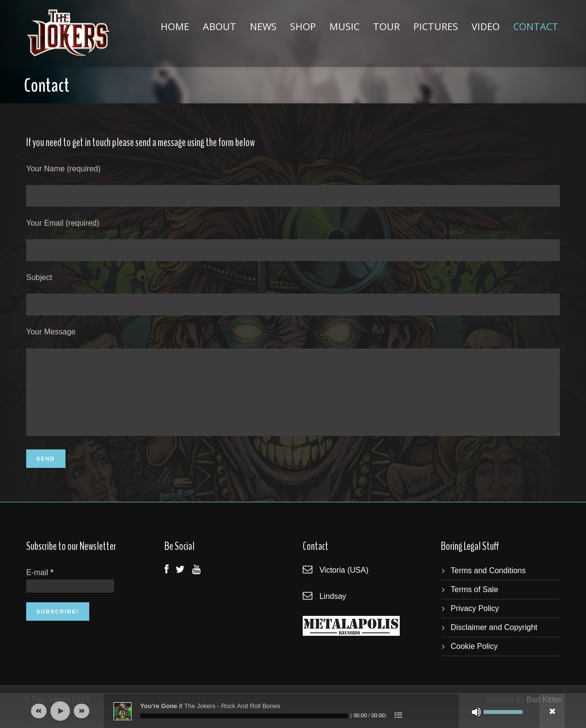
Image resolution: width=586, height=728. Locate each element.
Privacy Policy (475, 623)
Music (344, 26)
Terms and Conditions (488, 585)
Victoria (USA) (344, 585)
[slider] (244, 716)
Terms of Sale (474, 604)
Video (486, 26)
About (220, 26)
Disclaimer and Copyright (494, 642)
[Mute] (476, 712)
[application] (293, 711)
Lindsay (333, 611)
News (263, 26)
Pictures (436, 26)
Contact (536, 26)
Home (175, 26)
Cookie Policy (474, 661)
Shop (303, 26)
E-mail (40, 587)
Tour (386, 26)
